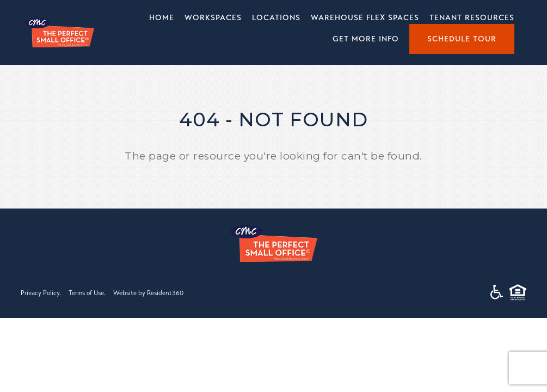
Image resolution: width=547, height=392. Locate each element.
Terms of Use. (87, 293)
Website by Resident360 (148, 293)
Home (162, 18)
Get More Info (366, 39)
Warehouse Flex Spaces (365, 18)
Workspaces (213, 18)
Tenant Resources (472, 18)
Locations (276, 18)
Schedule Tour (462, 39)
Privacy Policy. (41, 293)
